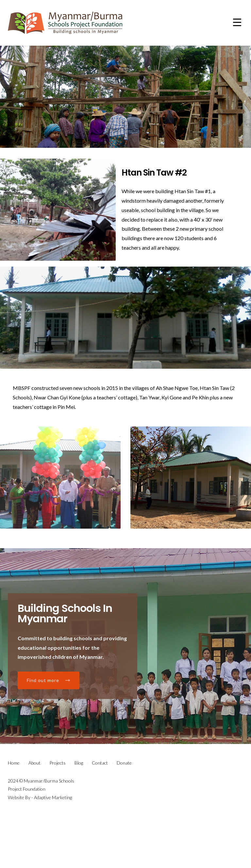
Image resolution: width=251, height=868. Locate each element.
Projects (58, 815)
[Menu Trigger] (237, 22)
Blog (79, 815)
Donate (124, 815)
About (34, 815)
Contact (100, 815)
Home (14, 815)
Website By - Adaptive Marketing (40, 849)
